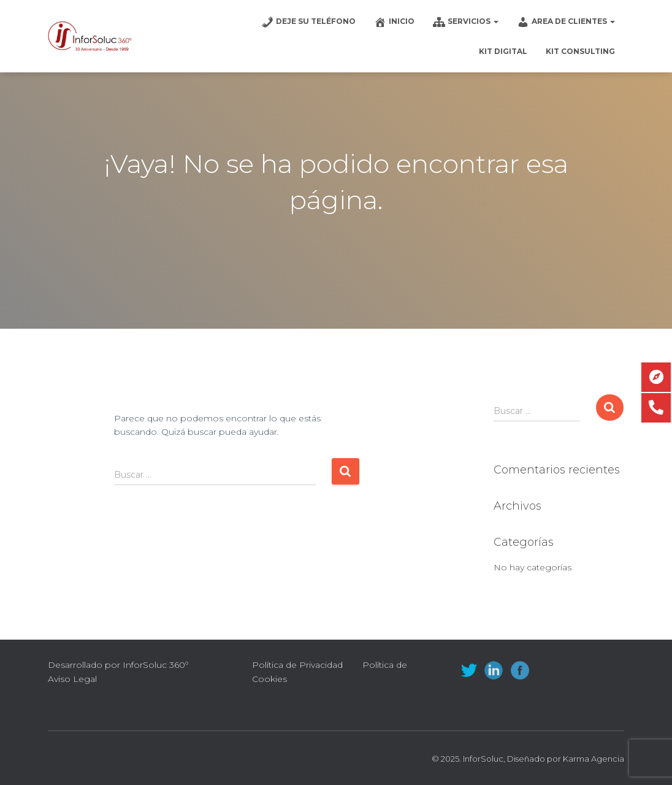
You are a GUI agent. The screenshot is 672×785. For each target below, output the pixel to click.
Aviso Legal (72, 679)
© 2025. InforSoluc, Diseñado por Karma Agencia (528, 759)
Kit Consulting (580, 51)
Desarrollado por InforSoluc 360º (118, 665)
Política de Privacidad (297, 665)
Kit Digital (503, 51)
